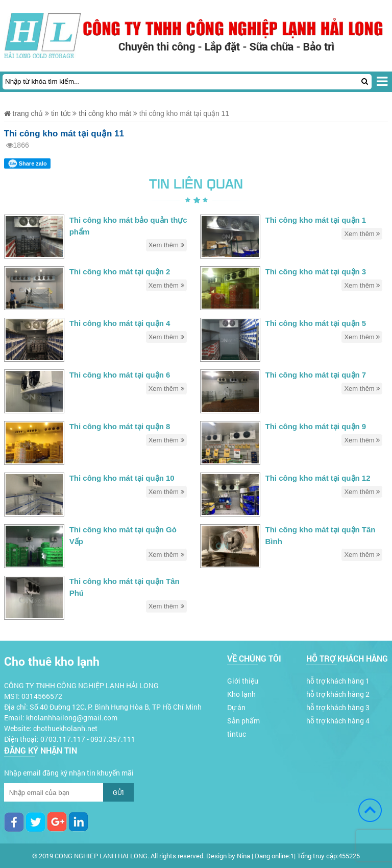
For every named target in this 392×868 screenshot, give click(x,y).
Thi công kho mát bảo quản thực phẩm (128, 226)
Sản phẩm (243, 721)
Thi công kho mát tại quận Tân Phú (125, 587)
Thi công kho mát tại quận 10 (122, 478)
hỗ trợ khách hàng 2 (338, 694)
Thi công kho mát (106, 113)
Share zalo (27, 163)
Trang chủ (23, 113)
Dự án (236, 707)
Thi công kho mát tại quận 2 (120, 272)
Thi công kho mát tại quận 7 (316, 375)
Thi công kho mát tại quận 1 (316, 220)
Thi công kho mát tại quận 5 (316, 323)
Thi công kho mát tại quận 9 (316, 426)
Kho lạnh (241, 694)
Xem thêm (166, 245)
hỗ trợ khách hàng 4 (338, 721)
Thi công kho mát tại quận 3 (316, 272)
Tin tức (61, 113)
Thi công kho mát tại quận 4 (120, 323)
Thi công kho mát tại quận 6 (120, 375)
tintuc (237, 734)
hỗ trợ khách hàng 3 (338, 707)
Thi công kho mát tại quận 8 (120, 426)
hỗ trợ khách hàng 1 (338, 681)
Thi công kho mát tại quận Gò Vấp (123, 535)
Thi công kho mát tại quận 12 (318, 478)
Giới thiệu (243, 681)
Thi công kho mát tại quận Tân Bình (321, 535)
